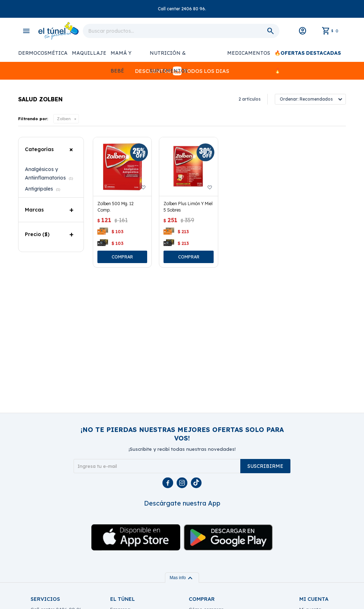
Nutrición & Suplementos (169, 56)
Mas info (182, 578)
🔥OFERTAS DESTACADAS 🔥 (308, 56)
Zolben (64, 119)
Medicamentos (249, 53)
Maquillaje (89, 53)
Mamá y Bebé (121, 56)
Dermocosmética (43, 53)
